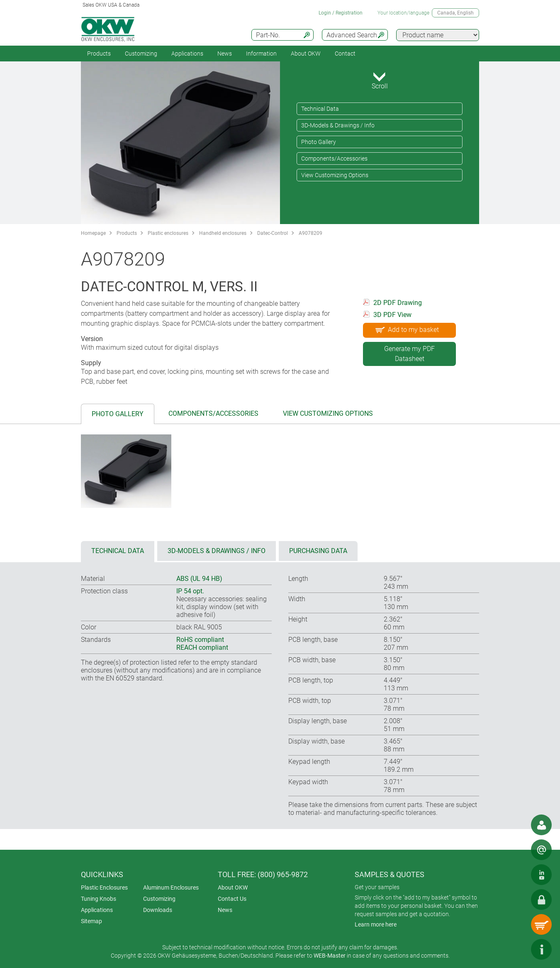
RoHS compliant (200, 640)
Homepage (93, 233)
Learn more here (376, 924)
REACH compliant (202, 647)
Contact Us (232, 899)
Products (99, 54)
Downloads (158, 910)
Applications (187, 54)
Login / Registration (341, 13)
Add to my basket (406, 329)
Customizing (141, 54)
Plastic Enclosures (104, 888)
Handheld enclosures (223, 233)
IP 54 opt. (190, 591)
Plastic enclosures (168, 233)
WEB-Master (330, 956)
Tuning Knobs (99, 899)
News (225, 54)
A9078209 (310, 233)
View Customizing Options (335, 175)
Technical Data (320, 109)
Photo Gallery (319, 142)
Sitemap (91, 921)
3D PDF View (392, 315)
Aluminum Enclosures (171, 888)
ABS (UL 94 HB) (199, 579)
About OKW (233, 888)
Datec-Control (273, 233)
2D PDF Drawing (398, 303)
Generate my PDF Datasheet (409, 354)
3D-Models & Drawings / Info (338, 125)
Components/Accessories (334, 158)
